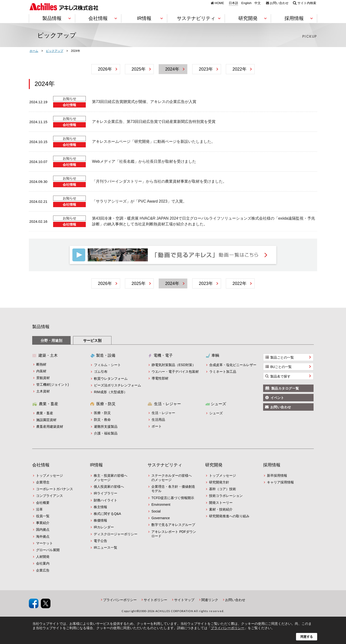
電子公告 (100, 541)
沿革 (39, 509)
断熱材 (41, 364)
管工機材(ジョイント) (53, 385)
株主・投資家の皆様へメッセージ (111, 478)
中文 (258, 3)
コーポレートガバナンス (55, 489)
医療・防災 (102, 413)
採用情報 (272, 465)
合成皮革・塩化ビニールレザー (233, 365)
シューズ (216, 413)
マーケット (44, 543)
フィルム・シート (107, 365)
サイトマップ (184, 600)
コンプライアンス (49, 496)
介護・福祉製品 (106, 433)
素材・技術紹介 (221, 509)
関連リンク (210, 600)
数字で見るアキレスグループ (173, 525)
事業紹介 (43, 523)
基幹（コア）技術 (222, 489)
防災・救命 (102, 420)
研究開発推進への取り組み (229, 516)
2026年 (105, 69)
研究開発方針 (219, 482)
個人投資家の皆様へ (109, 487)
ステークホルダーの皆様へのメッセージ (172, 478)
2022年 (239, 69)
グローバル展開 (48, 550)
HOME (219, 3)
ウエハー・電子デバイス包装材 (175, 372)
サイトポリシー (155, 600)
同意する (307, 637)
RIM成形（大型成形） (111, 392)
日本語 (233, 3)
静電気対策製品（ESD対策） (174, 365)
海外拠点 (43, 536)
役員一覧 (43, 516)
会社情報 (41, 465)
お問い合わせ (279, 3)
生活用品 (158, 420)
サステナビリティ (165, 465)
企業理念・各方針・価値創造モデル (173, 489)
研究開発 (214, 465)
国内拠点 (43, 530)
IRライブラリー (105, 493)
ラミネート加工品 (223, 372)
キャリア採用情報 (280, 482)
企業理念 (43, 482)
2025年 (138, 69)
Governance (161, 518)
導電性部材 (160, 378)
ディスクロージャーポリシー (116, 534)
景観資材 (43, 378)
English (246, 3)
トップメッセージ (49, 475)
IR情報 (96, 465)
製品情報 (41, 327)
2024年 (172, 69)
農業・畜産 (45, 413)
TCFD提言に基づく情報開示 (173, 498)
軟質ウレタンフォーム (111, 379)
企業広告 (43, 570)
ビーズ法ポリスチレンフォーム (117, 385)
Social (156, 511)
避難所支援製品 (106, 427)
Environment (161, 505)
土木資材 (43, 391)
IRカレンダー (104, 527)
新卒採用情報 (277, 475)
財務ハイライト (105, 500)
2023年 (206, 69)
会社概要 (43, 503)
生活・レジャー (163, 413)
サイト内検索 (307, 3)
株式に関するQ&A (107, 514)
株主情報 (100, 507)
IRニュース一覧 (105, 548)
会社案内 (43, 563)
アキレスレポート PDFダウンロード (174, 534)
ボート (157, 426)
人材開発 (43, 557)
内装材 (41, 371)
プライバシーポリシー (120, 600)
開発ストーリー (221, 503)
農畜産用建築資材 (50, 427)
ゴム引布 (101, 372)
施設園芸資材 (46, 420)
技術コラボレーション (226, 496)
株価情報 (100, 520)
